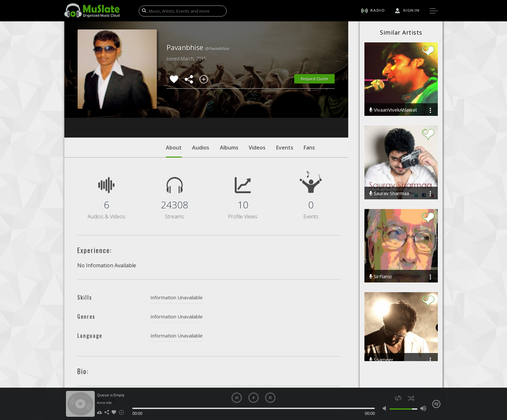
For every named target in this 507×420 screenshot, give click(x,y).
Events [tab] (285, 108)
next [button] (270, 398)
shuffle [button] (411, 398)
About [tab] (174, 112)
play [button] (253, 398)
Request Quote (314, 79)
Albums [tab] (229, 108)
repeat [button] (398, 398)
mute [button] (386, 408)
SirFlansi (380, 276)
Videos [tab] (257, 108)
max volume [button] (423, 408)
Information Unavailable (177, 258)
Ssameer (381, 360)
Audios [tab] (201, 108)
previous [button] (237, 398)
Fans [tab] (309, 108)
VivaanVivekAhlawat (393, 110)
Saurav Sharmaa (389, 193)
